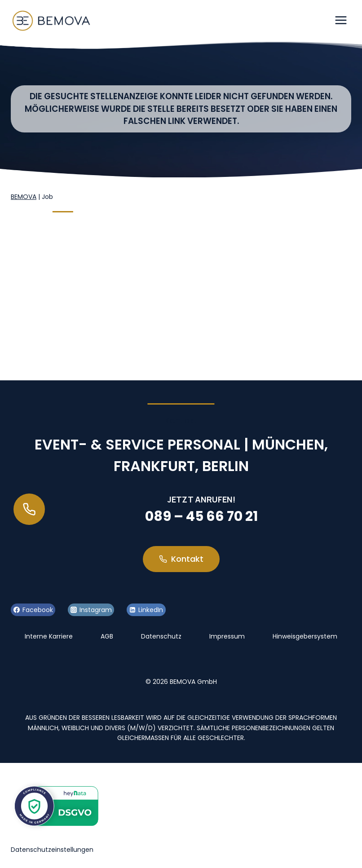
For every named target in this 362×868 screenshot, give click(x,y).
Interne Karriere (49, 636)
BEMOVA (24, 197)
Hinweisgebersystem (305, 636)
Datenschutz (161, 636)
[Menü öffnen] (341, 20)
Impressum (227, 636)
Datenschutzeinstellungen (52, 850)
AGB (107, 636)
